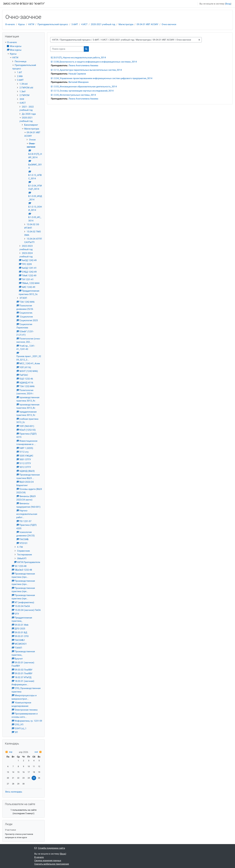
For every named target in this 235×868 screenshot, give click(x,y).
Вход (228, 4)
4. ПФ (20, 547)
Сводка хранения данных (48, 861)
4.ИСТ (84, 24)
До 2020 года (29, 114)
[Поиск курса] (67, 49)
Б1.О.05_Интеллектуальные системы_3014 (73, 95)
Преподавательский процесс (53, 24)
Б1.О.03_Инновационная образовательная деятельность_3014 (84, 87)
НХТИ (31, 24)
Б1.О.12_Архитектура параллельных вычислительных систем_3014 (86, 70)
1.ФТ (20, 72)
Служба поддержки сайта (50, 848)
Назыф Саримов (77, 74)
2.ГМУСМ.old (26, 88)
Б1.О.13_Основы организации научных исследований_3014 (82, 91)
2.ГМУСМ (24, 95)
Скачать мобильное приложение (52, 864)
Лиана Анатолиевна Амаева (83, 65)
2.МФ (20, 76)
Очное (32, 140)
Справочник (24, 551)
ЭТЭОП (23, 298)
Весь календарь (14, 792)
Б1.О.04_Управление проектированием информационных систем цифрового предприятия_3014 (102, 78)
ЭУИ (22, 99)
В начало (10, 24)
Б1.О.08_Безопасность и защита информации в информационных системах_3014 (94, 62)
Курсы (22, 24)
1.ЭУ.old (23, 84)
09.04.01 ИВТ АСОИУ (147, 24)
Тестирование (25, 555)
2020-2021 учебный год (103, 24)
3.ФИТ (75, 24)
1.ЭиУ (23, 92)
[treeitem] (24, 387)
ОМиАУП (22, 558)
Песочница (21, 61)
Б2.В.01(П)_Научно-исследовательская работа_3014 (78, 58)
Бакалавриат (31, 125)
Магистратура (126, 24)
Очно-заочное (169, 24)
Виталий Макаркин (79, 82)
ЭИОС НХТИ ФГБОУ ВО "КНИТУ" (24, 4)
